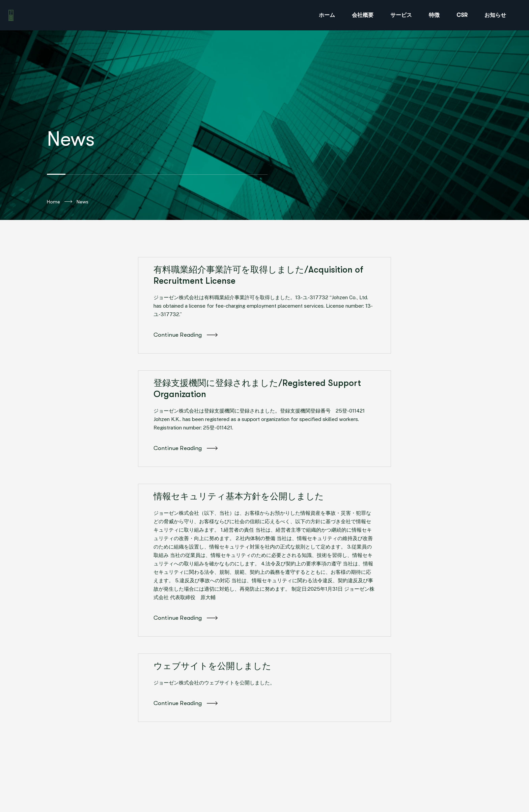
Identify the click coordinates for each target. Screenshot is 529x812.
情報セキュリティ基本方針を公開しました (239, 496)
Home (60, 202)
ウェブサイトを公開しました (212, 666)
